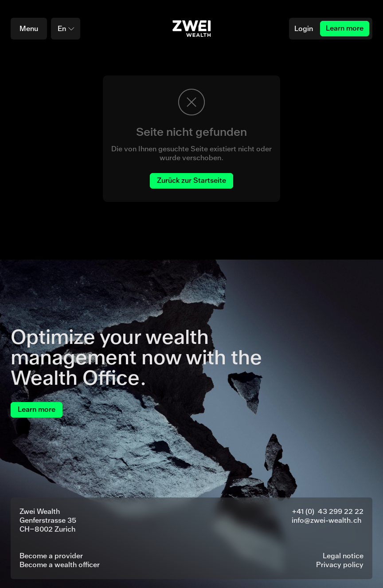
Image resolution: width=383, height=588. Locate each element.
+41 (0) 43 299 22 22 (328, 511)
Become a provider (51, 556)
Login (304, 29)
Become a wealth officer (60, 565)
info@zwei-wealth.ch (326, 520)
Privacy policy (340, 565)
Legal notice (343, 556)
